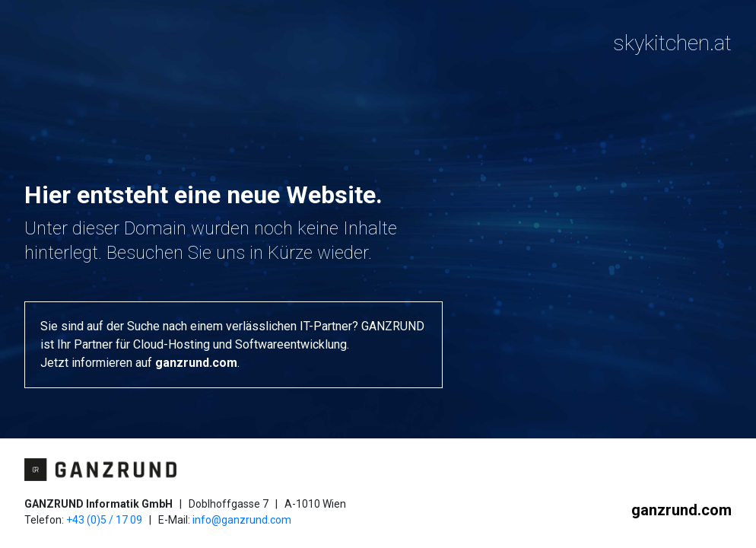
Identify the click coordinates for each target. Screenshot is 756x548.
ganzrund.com (196, 363)
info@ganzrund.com (242, 520)
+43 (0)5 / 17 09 (104, 520)
